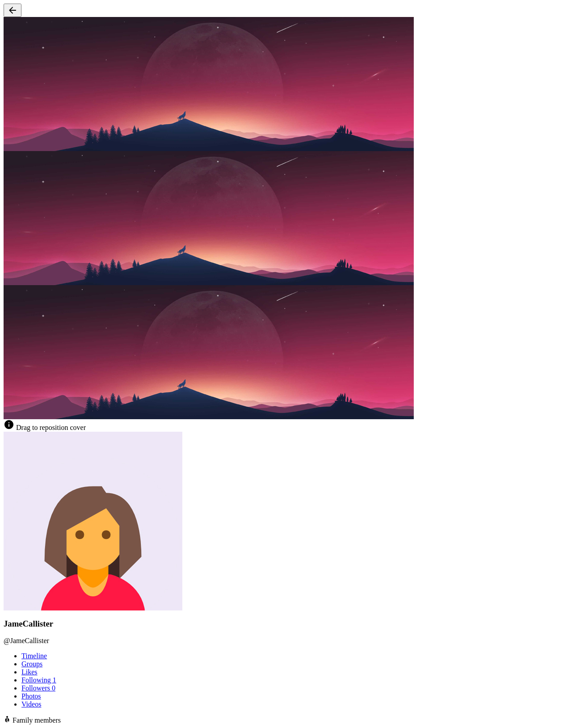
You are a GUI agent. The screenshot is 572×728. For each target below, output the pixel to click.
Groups (32, 664)
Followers (38, 688)
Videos (31, 704)
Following (39, 680)
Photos (31, 696)
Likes (29, 672)
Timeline (34, 656)
